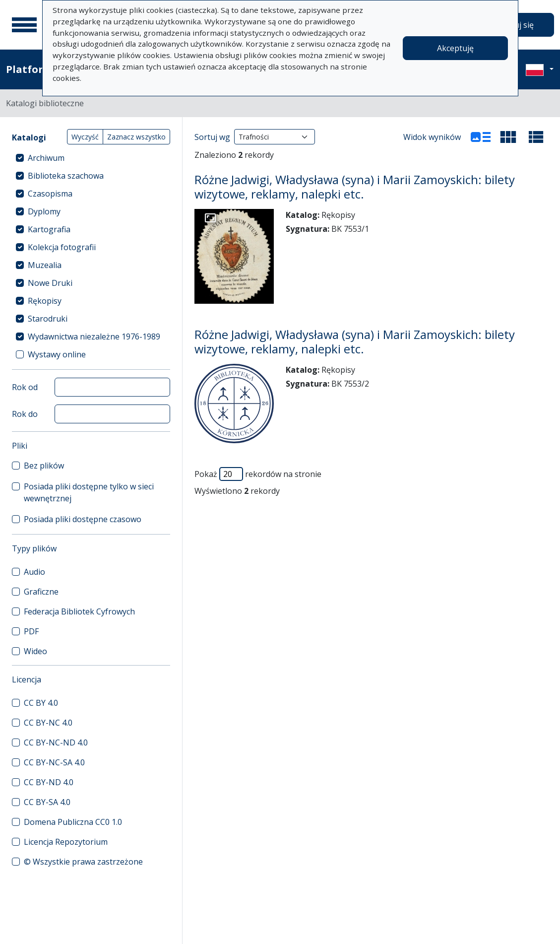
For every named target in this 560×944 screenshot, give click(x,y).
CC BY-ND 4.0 (49, 782)
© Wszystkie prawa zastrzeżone (83, 862)
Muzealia (45, 265)
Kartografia (49, 229)
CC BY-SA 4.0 (47, 802)
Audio (34, 572)
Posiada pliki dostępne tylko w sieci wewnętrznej (89, 492)
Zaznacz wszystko (136, 137)
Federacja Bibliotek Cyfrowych (79, 611)
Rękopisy (45, 301)
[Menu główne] (24, 25)
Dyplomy (44, 211)
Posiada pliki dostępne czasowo (83, 519)
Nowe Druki (50, 283)
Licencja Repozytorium (66, 842)
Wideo (35, 651)
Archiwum (46, 158)
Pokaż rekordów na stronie (258, 474)
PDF (31, 631)
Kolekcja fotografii (62, 247)
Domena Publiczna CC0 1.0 (73, 822)
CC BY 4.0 (41, 703)
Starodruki (48, 319)
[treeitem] (91, 158)
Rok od (25, 387)
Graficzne (41, 592)
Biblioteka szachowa (66, 176)
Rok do (25, 414)
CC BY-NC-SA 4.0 (54, 762)
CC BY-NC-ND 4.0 (56, 742)
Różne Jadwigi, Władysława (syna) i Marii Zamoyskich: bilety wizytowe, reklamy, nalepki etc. (355, 187)
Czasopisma (50, 194)
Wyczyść (85, 137)
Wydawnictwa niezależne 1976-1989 (94, 337)
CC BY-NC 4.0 (48, 723)
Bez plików (44, 466)
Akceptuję (455, 48)
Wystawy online (57, 354)
